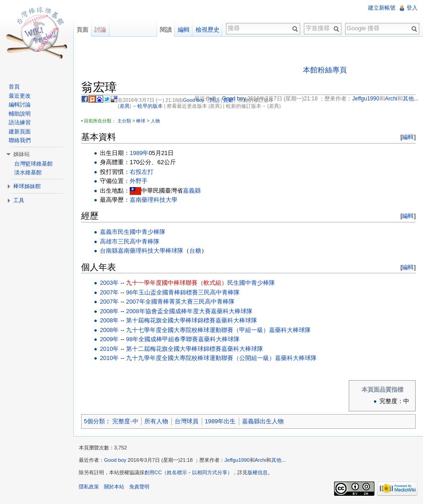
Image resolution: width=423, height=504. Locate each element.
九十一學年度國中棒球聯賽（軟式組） (177, 283)
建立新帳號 (382, 8)
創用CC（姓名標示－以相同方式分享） (188, 472)
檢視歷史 (208, 30)
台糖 (195, 251)
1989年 (139, 153)
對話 (214, 100)
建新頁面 (20, 132)
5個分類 (94, 421)
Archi (261, 460)
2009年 (109, 339)
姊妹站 (22, 154)
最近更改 (20, 96)
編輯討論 (20, 105)
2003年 (109, 283)
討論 (100, 30)
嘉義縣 (192, 191)
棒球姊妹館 (27, 186)
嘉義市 (109, 232)
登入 (412, 8)
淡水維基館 (28, 172)
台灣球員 (187, 421)
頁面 (82, 30)
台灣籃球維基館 (33, 164)
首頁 (14, 87)
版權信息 (258, 472)
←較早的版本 (148, 106)
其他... (278, 460)
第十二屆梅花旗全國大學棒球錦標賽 (174, 349)
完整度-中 (125, 421)
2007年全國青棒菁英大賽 (159, 302)
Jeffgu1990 (237, 460)
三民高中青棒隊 (139, 241)
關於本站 (114, 487)
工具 (19, 200)
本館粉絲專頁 (325, 70)
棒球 (141, 121)
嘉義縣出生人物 (263, 421)
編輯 (408, 137)
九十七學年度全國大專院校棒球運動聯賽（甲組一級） (198, 330)
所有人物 (156, 421)
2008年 (109, 311)
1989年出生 (220, 421)
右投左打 (142, 172)
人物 (155, 121)
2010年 (109, 349)
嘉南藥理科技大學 (154, 200)
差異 (125, 106)
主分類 (124, 121)
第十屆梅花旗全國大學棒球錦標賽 (171, 320)
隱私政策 (89, 487)
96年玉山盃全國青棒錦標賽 (162, 292)
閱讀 (166, 30)
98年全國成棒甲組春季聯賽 (162, 339)
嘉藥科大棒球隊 (232, 311)
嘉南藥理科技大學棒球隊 (151, 251)
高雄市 (109, 241)
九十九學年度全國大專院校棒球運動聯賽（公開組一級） (201, 358)
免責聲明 (139, 487)
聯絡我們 (20, 140)
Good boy (194, 100)
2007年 (109, 292)
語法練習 (20, 122)
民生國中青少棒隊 (142, 232)
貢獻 (228, 100)
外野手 (139, 181)
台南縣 (109, 251)
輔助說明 (20, 114)
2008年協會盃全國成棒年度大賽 (168, 311)
